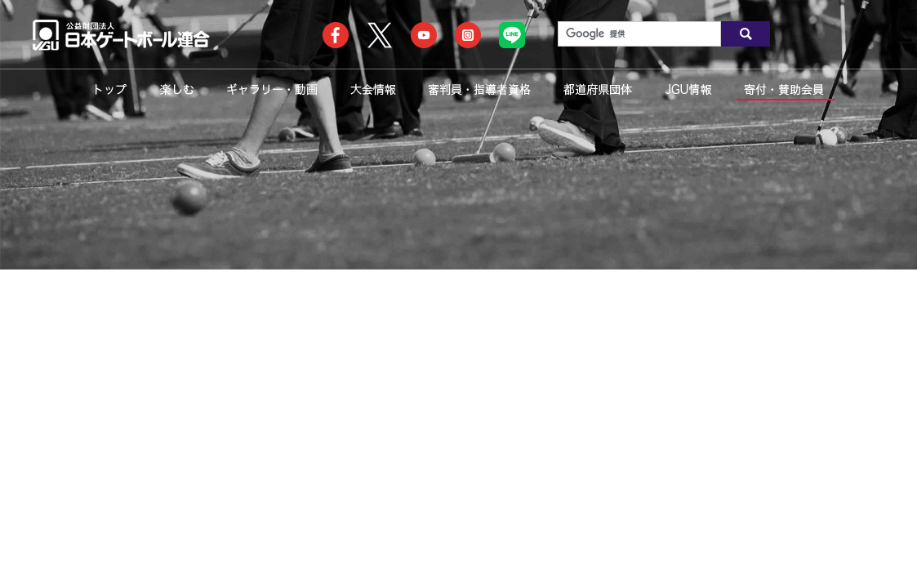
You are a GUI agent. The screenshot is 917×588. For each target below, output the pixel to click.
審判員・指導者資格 (480, 89)
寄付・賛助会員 (784, 89)
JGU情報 (688, 89)
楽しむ (177, 89)
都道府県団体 (598, 89)
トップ (110, 89)
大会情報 (373, 89)
